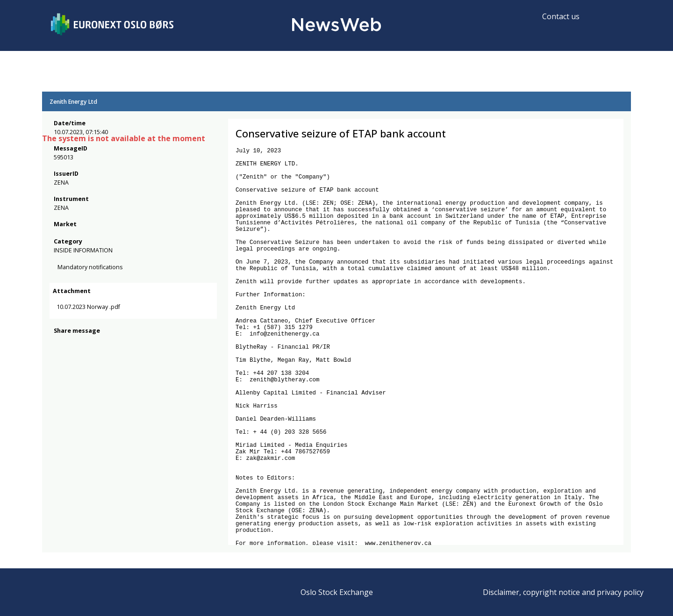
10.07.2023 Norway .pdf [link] (97, 344)
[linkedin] (91, 384)
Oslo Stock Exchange (337, 592)
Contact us (561, 16)
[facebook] (59, 384)
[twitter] (74, 384)
